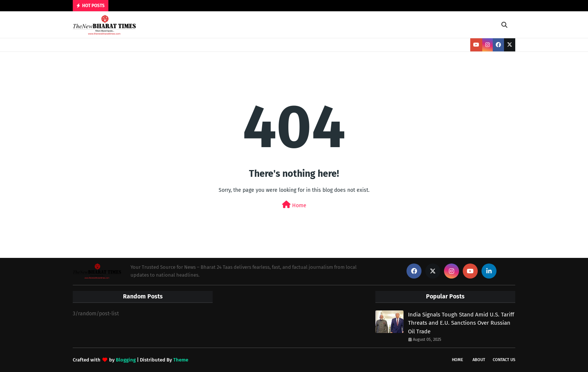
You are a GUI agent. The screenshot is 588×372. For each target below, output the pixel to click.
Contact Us (504, 360)
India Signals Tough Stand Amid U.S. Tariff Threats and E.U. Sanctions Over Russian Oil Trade (461, 323)
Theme (181, 360)
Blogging (126, 360)
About (479, 360)
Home (294, 205)
